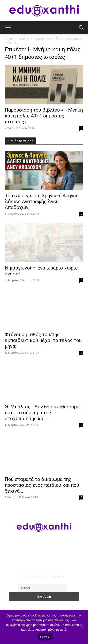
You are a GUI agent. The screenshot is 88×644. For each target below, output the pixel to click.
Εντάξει (45, 637)
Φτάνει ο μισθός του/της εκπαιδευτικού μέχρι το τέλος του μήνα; (43, 340)
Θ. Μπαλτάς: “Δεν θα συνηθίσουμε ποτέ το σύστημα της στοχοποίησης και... (42, 413)
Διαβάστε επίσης (20, 141)
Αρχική (9, 39)
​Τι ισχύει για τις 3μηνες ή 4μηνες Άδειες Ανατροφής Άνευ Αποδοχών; (42, 201)
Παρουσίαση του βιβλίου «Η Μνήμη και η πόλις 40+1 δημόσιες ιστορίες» (44, 116)
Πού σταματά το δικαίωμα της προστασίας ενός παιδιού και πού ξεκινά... (42, 485)
